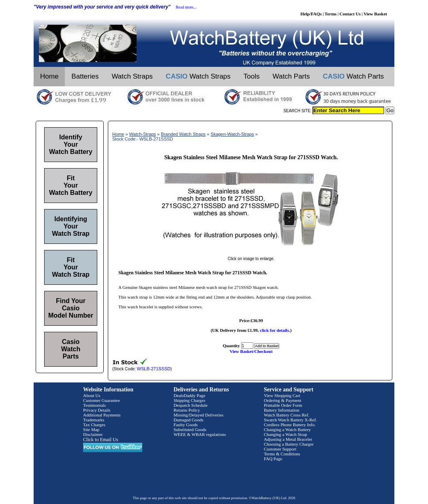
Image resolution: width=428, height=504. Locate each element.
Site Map (91, 429)
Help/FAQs (311, 14)
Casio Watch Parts (71, 349)
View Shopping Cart (282, 395)
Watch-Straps (143, 134)
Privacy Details (97, 410)
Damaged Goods (188, 420)
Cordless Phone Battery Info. (290, 425)
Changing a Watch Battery (287, 429)
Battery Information (282, 410)
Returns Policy (187, 410)
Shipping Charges (189, 400)
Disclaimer (93, 434)
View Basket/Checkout (251, 351)
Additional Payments (102, 415)
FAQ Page (273, 459)
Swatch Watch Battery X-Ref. (290, 420)
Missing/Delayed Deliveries (198, 415)
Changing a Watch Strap (286, 434)
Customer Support (280, 449)
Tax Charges (94, 425)
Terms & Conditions (282, 454)
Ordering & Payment (282, 400)
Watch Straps (132, 76)
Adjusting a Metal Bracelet (288, 439)
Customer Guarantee (102, 400)
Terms (331, 14)
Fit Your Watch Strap (71, 267)
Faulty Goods (186, 425)
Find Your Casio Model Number (71, 308)
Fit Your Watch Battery (71, 185)
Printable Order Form (283, 405)
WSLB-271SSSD (154, 369)
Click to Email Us (101, 440)
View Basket (375, 14)
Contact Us (350, 14)
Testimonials (94, 405)
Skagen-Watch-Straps (232, 134)
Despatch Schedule (190, 405)
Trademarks (94, 420)
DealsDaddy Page (189, 395)
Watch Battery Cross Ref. (287, 415)
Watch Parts (291, 76)
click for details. (275, 330)
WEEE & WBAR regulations (200, 434)
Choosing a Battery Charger (289, 444)
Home (49, 76)
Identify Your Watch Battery (71, 144)
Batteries (85, 76)
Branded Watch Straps (183, 134)
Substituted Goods (190, 429)
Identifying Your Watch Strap (71, 226)
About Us (92, 395)
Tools (252, 76)
